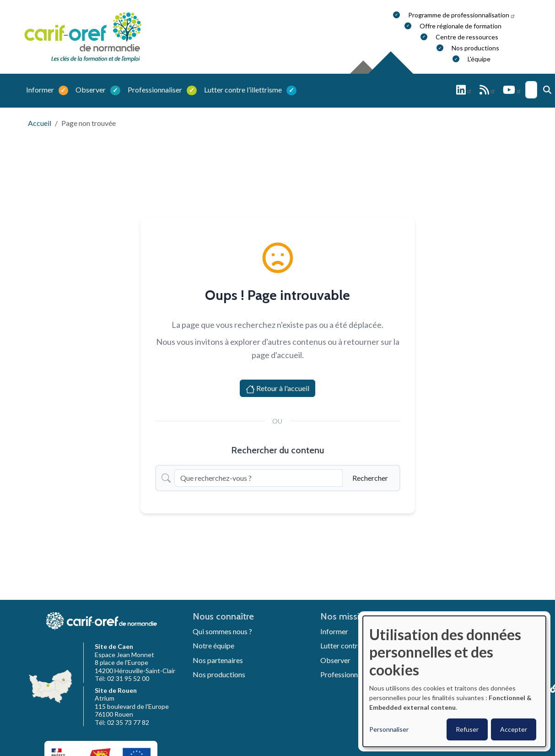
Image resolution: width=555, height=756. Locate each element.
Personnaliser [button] (389, 729)
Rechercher (370, 478)
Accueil (40, 123)
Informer (41, 90)
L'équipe (479, 59)
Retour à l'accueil (277, 389)
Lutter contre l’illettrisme (244, 90)
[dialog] (454, 681)
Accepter (514, 729)
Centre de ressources (467, 37)
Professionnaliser (156, 90)
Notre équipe (213, 645)
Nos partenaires (218, 660)
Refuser (467, 729)
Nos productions (475, 48)
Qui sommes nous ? (222, 631)
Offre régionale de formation (461, 26)
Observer (91, 90)
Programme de (462, 15)
